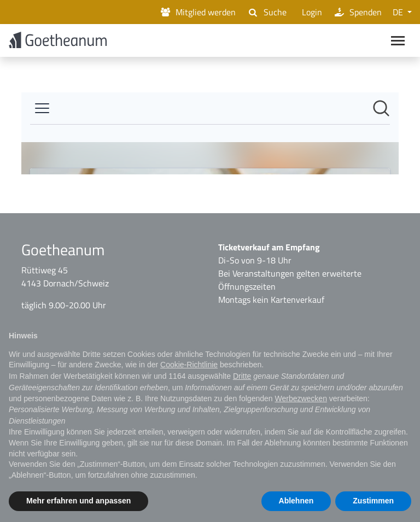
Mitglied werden (197, 12)
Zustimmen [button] (373, 501)
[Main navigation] (398, 42)
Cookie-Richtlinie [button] (189, 365)
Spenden (357, 12)
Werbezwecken (301, 398)
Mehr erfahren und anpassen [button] (78, 501)
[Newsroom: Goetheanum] (210, 136)
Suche (266, 12)
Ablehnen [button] (296, 501)
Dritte (242, 376)
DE (399, 12)
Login (310, 12)
